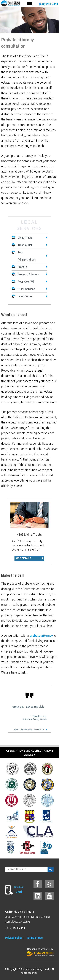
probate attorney (41, 636)
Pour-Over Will (26, 281)
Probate (22, 267)
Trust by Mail (25, 245)
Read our (20, 889)
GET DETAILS (24, 558)
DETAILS (28, 755)
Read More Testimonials (29, 730)
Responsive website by (40, 952)
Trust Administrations (27, 256)
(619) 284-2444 (48, 4)
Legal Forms (25, 296)
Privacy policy (14, 938)
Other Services (26, 289)
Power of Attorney (28, 274)
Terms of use (35, 938)
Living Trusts (25, 238)
